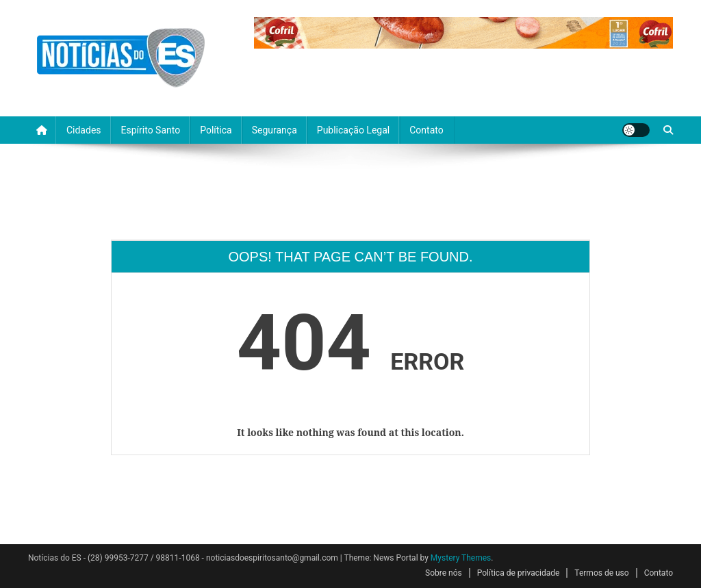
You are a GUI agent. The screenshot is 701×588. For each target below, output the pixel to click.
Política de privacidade (519, 573)
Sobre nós (444, 573)
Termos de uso (601, 573)
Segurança (275, 130)
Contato (426, 130)
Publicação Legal (353, 130)
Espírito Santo (151, 130)
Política (216, 130)
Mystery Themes (461, 558)
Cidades (84, 130)
